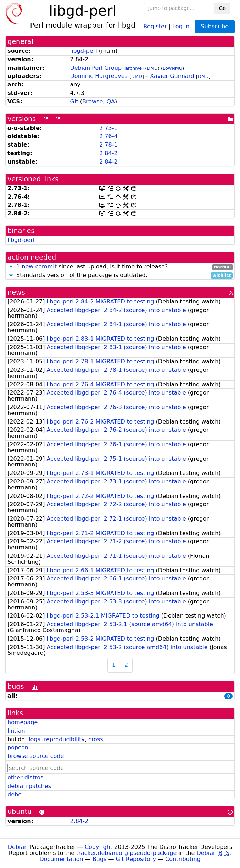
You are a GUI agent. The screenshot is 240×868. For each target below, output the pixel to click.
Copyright (99, 847)
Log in (181, 26)
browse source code (36, 756)
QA (111, 101)
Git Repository (136, 859)
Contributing (183, 859)
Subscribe (215, 26)
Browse (93, 101)
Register (155, 26)
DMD (152, 68)
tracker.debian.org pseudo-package (126, 853)
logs (35, 739)
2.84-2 (108, 153)
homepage (23, 722)
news (16, 292)
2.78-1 (108, 145)
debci (15, 795)
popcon (18, 747)
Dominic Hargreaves (99, 76)
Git (74, 101)
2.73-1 (108, 128)
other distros (25, 778)
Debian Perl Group (96, 68)
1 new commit (37, 266)
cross (96, 739)
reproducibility (64, 739)
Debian (18, 847)
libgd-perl (84, 51)
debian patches (29, 786)
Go (222, 8)
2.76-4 (108, 136)
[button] (11, 266)
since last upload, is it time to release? (120, 267)
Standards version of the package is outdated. (120, 275)
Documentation (61, 859)
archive (133, 68)
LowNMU (172, 68)
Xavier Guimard (172, 76)
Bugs (100, 859)
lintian (16, 731)
